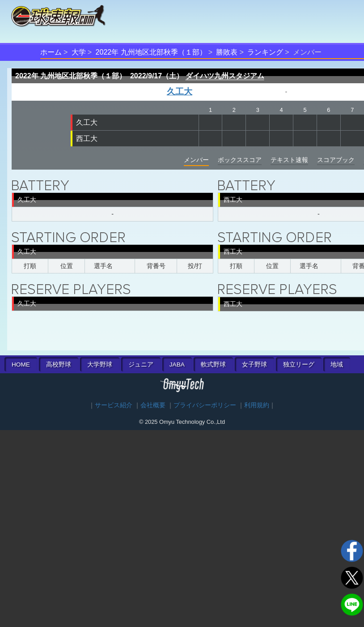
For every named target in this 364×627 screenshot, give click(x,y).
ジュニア (141, 365)
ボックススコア (240, 160)
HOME (21, 365)
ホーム (51, 52)
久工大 (180, 92)
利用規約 (257, 405)
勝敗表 (227, 52)
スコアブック (336, 160)
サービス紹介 (114, 405)
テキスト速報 (289, 160)
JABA (177, 365)
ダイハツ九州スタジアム (225, 76)
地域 (337, 365)
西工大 (87, 139)
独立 (299, 365)
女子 (254, 365)
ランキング (265, 52)
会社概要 (153, 405)
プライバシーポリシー (205, 405)
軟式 (213, 365)
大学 (79, 52)
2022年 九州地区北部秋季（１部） (151, 52)
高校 (59, 365)
